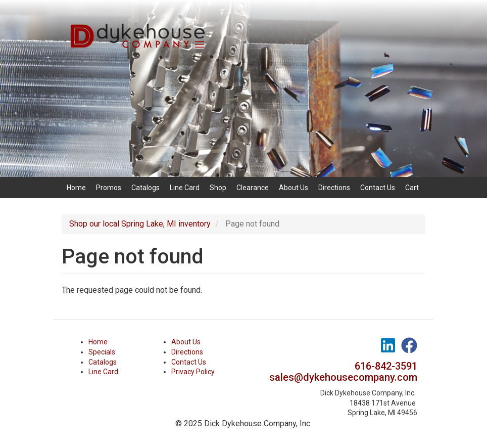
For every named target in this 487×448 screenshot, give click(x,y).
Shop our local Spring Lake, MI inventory (140, 224)
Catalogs (145, 188)
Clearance (253, 188)
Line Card (185, 188)
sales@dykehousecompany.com (343, 377)
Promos (109, 188)
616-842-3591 (386, 366)
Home (76, 188)
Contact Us (378, 188)
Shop (218, 188)
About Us (294, 188)
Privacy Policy (193, 372)
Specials (102, 352)
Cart (412, 188)
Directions (334, 188)
